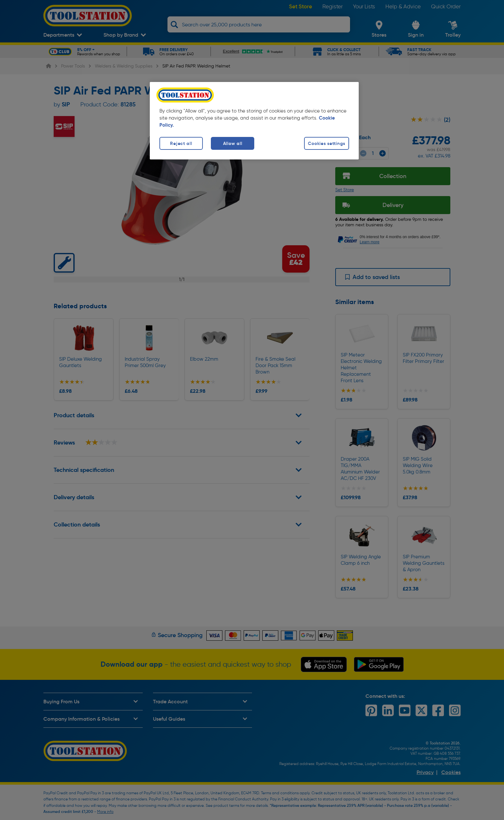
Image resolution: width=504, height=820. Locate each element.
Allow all (233, 143)
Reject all (181, 143)
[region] (254, 121)
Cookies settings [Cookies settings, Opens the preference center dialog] (327, 143)
